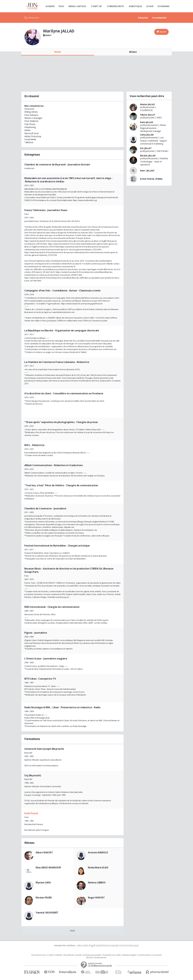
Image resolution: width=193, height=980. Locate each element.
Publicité (59, 955)
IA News (50, 6)
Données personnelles (92, 955)
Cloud (150, 6)
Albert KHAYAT (44, 852)
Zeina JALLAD (147, 135)
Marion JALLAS (147, 104)
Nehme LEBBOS (97, 883)
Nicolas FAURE (44, 898)
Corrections (157, 955)
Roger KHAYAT (96, 898)
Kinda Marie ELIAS (98, 867)
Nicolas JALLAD (148, 156)
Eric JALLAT (146, 148)
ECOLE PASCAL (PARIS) (151, 179)
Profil (58, 52)
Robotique (135, 6)
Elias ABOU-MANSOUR (48, 867)
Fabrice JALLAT (148, 115)
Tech (61, 6)
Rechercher (33, 18)
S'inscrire (143, 18)
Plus (72, 930)
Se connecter (159, 18)
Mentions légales (130, 955)
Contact (51, 955)
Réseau (133, 52)
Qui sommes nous (39, 955)
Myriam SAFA (43, 883)
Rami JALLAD (147, 122)
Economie (164, 6)
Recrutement (69, 955)
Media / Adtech (77, 6)
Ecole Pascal (31, 813)
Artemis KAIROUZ (98, 852)
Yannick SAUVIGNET (47, 913)
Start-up (96, 6)
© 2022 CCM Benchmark (97, 958)
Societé (79, 955)
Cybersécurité (115, 6)
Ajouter (163, 32)
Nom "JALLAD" (147, 171)
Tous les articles (144, 955)
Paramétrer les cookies (112, 955)
